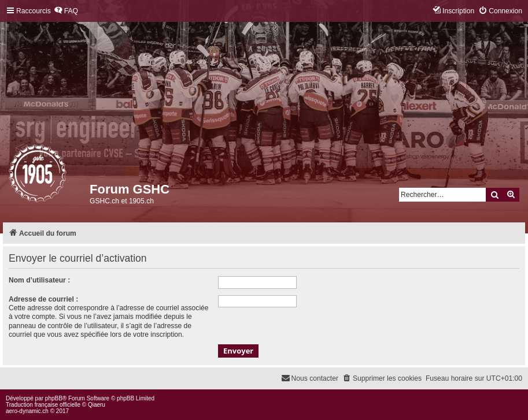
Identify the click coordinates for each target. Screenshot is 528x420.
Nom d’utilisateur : (39, 280)
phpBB (54, 398)
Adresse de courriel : (43, 299)
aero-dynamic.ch (27, 411)
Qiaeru (97, 405)
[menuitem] (66, 11)
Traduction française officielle (43, 405)
